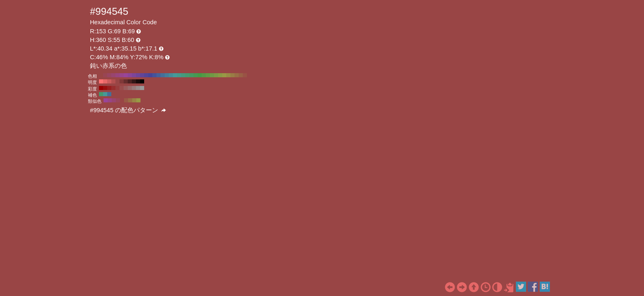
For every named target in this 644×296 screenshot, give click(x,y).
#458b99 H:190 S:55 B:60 (171, 75)
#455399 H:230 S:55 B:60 (154, 75)
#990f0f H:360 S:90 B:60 (105, 88)
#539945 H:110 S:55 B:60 (204, 75)
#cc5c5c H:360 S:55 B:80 (109, 81)
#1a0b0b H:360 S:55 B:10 (138, 81)
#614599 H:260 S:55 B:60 (142, 75)
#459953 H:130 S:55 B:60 (195, 75)
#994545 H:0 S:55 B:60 (249, 75)
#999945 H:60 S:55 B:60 (224, 75)
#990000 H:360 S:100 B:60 (101, 88)
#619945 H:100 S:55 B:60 (208, 75)
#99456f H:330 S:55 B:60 (113, 75)
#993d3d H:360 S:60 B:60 (117, 88)
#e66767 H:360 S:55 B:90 (105, 81)
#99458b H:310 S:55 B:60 (122, 75)
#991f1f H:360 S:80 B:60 (109, 88)
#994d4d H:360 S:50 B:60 (122, 88)
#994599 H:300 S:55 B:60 (126, 75)
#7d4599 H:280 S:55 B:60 (134, 75)
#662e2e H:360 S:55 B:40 (126, 81)
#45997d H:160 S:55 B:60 (183, 75)
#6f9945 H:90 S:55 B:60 (212, 75)
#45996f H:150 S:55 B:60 (187, 75)
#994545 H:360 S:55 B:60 (101, 75)
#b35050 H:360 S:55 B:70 (113, 81)
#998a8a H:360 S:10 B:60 (138, 88)
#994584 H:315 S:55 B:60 (110, 100)
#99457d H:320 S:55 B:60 (117, 75)
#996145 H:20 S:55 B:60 (241, 75)
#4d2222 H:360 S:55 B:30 (130, 81)
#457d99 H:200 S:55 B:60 (167, 75)
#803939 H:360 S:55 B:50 (122, 81)
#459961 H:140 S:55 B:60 (191, 75)
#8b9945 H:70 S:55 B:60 (220, 75)
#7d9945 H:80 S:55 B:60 (216, 75)
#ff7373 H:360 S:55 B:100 (101, 81)
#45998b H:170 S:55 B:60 (179, 75)
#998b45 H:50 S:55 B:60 (228, 75)
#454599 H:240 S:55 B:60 (150, 75)
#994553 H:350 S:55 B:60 (105, 75)
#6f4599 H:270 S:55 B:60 (138, 75)
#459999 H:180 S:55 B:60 (175, 75)
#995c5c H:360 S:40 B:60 (126, 88)
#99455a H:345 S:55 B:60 (118, 100)
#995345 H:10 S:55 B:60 (245, 75)
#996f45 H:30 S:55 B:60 (237, 75)
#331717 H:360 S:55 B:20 (134, 81)
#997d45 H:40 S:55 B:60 (232, 75)
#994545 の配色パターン (128, 110)
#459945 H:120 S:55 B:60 (200, 75)
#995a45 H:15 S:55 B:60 (126, 100)
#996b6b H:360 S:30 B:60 (130, 88)
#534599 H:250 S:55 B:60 (146, 75)
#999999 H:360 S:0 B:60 (142, 88)
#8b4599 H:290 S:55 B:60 (130, 75)
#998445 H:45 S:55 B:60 (134, 100)
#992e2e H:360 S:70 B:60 (113, 88)
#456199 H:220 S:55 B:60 (159, 75)
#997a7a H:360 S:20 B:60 (134, 88)
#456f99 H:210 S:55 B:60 (163, 75)
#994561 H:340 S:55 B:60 (109, 75)
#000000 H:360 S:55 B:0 (142, 81)
